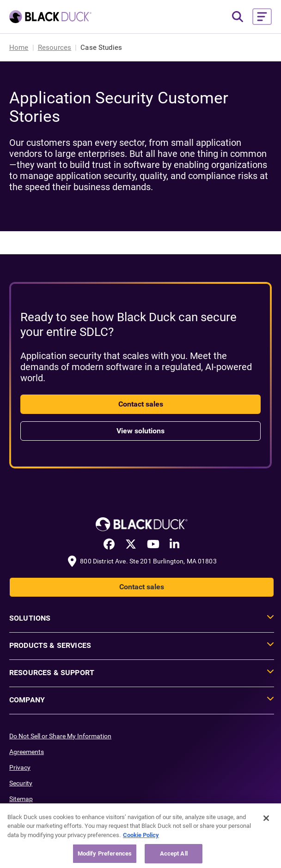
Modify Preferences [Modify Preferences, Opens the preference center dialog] (105, 853)
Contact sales (141, 404)
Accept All (174, 853)
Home (19, 48)
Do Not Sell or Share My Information (60, 736)
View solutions (140, 431)
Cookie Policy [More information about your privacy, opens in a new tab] (141, 835)
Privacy (20, 767)
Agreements (27, 752)
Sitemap (21, 799)
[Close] (266, 818)
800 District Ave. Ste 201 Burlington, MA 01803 (148, 561)
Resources (55, 48)
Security (21, 783)
